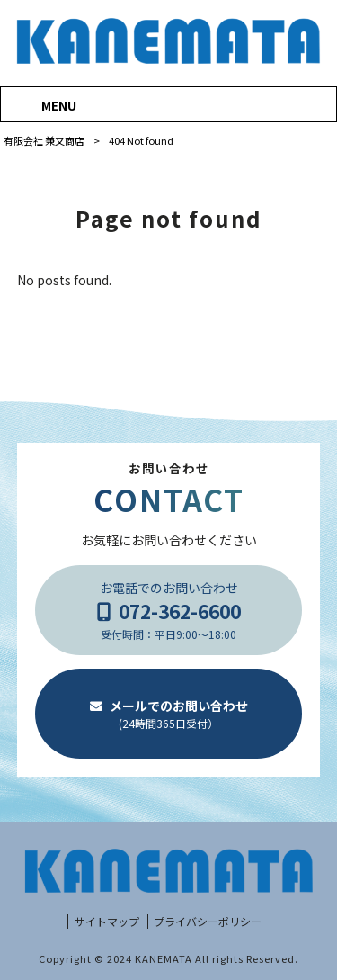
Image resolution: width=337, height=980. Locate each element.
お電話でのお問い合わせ (169, 610)
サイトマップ (107, 922)
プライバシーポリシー (208, 922)
